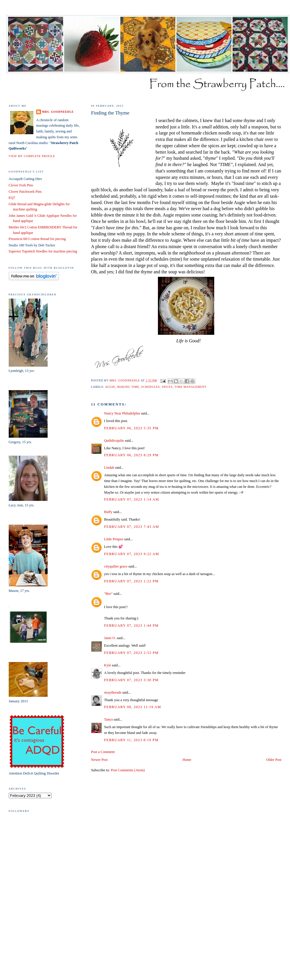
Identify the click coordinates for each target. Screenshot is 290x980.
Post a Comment (103, 752)
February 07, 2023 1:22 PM (132, 581)
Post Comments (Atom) (128, 770)
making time (128, 387)
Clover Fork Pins (21, 185)
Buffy (108, 512)
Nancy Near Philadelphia (122, 413)
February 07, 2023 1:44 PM (132, 626)
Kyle (108, 665)
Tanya (109, 719)
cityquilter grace (116, 566)
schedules (150, 387)
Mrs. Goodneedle (58, 112)
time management (190, 387)
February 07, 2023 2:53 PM (132, 653)
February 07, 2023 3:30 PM (132, 680)
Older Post (274, 760)
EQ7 (12, 198)
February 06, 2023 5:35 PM (132, 428)
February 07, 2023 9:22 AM (132, 554)
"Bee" (108, 594)
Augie (110, 387)
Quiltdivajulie (114, 441)
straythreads (113, 692)
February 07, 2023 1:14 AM (132, 499)
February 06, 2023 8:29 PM (132, 455)
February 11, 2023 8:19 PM (131, 740)
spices (167, 387)
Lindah (109, 468)
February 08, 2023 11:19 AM (133, 707)
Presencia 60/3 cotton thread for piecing (37, 239)
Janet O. (110, 638)
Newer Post (99, 760)
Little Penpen (114, 539)
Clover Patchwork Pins (25, 192)
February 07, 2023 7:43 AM (132, 527)
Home (187, 760)
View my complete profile (32, 156)
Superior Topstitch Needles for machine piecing (43, 251)
